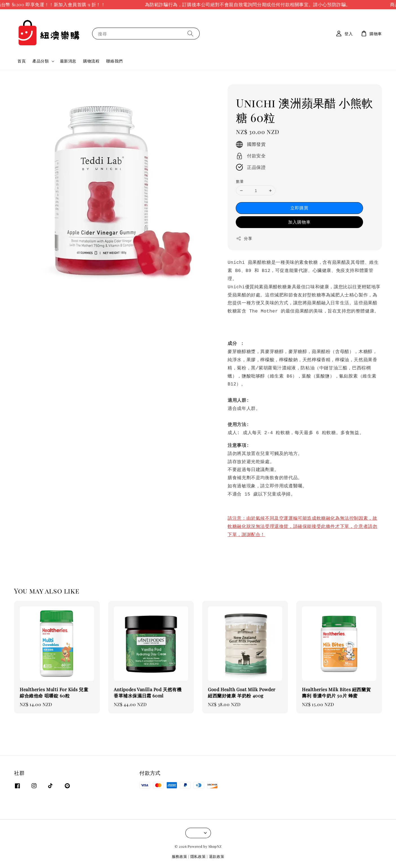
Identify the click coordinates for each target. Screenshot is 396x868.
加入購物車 (299, 222)
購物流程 (91, 61)
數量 (240, 181)
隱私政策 (198, 856)
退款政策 (217, 856)
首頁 (22, 61)
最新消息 (68, 61)
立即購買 (299, 208)
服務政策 (180, 856)
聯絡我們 (114, 61)
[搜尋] (190, 33)
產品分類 (41, 61)
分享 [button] (244, 238)
